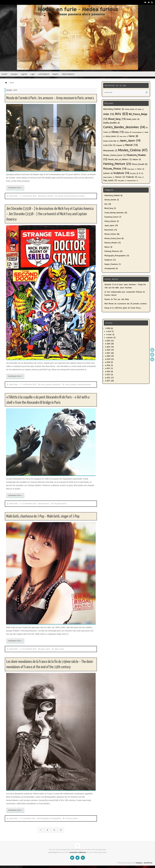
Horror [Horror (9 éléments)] (133, 136)
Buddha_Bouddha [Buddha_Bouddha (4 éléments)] (111, 123)
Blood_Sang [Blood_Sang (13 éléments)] (117, 119)
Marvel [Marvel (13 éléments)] (131, 145)
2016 (110, 365)
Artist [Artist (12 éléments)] (109, 114)
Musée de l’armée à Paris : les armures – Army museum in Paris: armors (50, 98)
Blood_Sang (109, 208)
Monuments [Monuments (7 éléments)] (110, 151)
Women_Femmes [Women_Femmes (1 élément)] (132, 181)
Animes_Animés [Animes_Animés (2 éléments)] (131, 109)
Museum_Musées (47, 196)
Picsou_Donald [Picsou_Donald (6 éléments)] (140, 164)
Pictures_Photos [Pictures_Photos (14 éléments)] (115, 169)
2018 (110, 362)
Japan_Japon (45, 649)
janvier (112, 338)
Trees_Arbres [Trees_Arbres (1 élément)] (122, 181)
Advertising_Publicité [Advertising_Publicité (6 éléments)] (114, 109)
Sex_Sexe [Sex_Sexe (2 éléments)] (134, 173)
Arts (55, 504)
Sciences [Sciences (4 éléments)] (108, 173)
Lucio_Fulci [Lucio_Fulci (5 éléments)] (109, 145)
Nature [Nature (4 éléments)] (137, 160)
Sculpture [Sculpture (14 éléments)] (121, 173)
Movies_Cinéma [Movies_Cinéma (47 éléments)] (133, 150)
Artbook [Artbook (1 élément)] (141, 109)
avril (111, 331)
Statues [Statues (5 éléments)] (120, 177)
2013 (110, 375)
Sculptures (108, 260)
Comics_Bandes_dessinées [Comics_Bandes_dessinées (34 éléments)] (124, 127)
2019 (110, 359)
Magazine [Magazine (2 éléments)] (120, 145)
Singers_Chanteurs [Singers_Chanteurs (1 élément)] (109, 177)
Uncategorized (110, 268)
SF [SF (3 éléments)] (141, 173)
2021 (110, 353)
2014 (110, 372)
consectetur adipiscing (77, 852)
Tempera (139, 863)
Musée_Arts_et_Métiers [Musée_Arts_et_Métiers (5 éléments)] (120, 159)
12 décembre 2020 (29, 196)
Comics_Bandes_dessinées (50, 385)
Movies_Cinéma (110, 234)
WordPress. (148, 863)
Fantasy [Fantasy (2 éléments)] (128, 132)
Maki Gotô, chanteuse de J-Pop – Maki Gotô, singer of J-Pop (43, 516)
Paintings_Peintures (112, 251)
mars (111, 335)
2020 (110, 356)
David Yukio (13, 196)
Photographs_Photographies (50, 818)
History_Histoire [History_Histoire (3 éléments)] (112, 136)
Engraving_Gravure (111, 217)
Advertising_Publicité (112, 196)
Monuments (45, 504)
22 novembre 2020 (29, 504)
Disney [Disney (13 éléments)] (118, 132)
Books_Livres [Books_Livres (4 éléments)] (133, 119)
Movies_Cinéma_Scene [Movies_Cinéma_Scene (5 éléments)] (114, 155)
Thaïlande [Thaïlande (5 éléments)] (131, 177)
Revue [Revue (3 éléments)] (141, 169)
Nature (107, 247)
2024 (110, 344)
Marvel (88, 385)
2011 (110, 381)
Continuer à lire (16, 188)
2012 (110, 378)
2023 (110, 347)
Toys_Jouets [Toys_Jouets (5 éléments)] (110, 180)
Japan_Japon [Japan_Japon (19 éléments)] (130, 141)
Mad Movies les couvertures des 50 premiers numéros (126, 304)
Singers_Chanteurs (111, 264)
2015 (110, 368)
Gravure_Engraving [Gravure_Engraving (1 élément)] (138, 132)
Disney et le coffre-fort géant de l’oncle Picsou (123, 308)
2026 (110, 328)
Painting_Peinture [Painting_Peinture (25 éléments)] (117, 164)
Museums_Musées (78, 196)
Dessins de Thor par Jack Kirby (117, 299)
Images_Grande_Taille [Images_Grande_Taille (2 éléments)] (111, 141)
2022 (110, 350)
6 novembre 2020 (29, 818)
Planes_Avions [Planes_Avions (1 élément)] (132, 169)
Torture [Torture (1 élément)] (141, 177)
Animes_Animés (110, 200)
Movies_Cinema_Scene (113, 238)
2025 (110, 341)
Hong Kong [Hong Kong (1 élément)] (124, 136)
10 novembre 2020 (29, 649)
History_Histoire (64, 196)
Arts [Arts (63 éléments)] (121, 114)
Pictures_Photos (72, 818)
